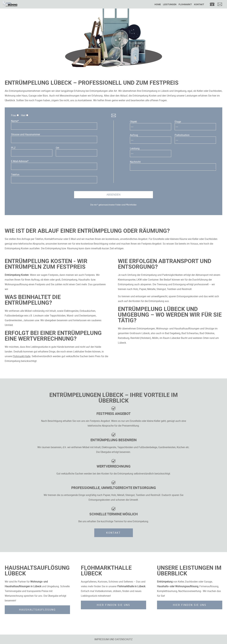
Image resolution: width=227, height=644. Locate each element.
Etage (178, 122)
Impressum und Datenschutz (113, 639)
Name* (15, 121)
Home (158, 4)
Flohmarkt (185, 4)
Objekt (133, 122)
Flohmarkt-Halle (22, 356)
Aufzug (134, 135)
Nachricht (135, 162)
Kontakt (199, 4)
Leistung (135, 148)
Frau (14, 115)
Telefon (15, 175)
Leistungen (170, 4)
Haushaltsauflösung (37, 610)
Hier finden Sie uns (113, 605)
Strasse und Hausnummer (26, 134)
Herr (23, 115)
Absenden (113, 195)
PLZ (13, 148)
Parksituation (182, 135)
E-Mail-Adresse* (20, 161)
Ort (57, 148)
